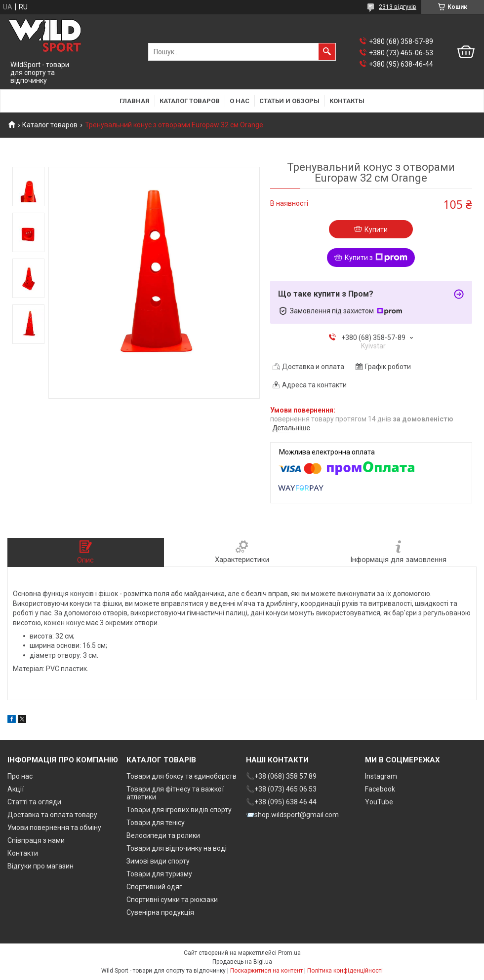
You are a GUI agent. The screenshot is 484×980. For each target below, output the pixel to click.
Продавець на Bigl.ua (242, 962)
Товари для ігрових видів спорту (179, 810)
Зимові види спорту (158, 861)
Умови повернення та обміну (54, 828)
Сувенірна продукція (160, 912)
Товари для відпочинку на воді (177, 848)
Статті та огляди (34, 802)
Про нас (20, 776)
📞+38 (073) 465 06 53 (281, 789)
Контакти (23, 853)
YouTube (379, 802)
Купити (376, 229)
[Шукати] (327, 52)
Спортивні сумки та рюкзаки (172, 900)
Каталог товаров (190, 101)
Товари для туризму (159, 874)
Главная (135, 101)
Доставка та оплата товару (52, 815)
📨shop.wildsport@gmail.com (292, 815)
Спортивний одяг (154, 887)
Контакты (347, 101)
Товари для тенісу (156, 823)
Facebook (380, 789)
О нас (240, 101)
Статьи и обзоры (289, 101)
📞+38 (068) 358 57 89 (281, 776)
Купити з (376, 258)
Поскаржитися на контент (266, 971)
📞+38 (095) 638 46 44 (281, 802)
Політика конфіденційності (345, 971)
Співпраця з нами (36, 840)
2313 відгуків (398, 7)
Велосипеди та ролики (163, 835)
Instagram (381, 776)
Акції (16, 789)
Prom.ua (289, 953)
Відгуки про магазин (40, 866)
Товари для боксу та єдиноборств (181, 776)
